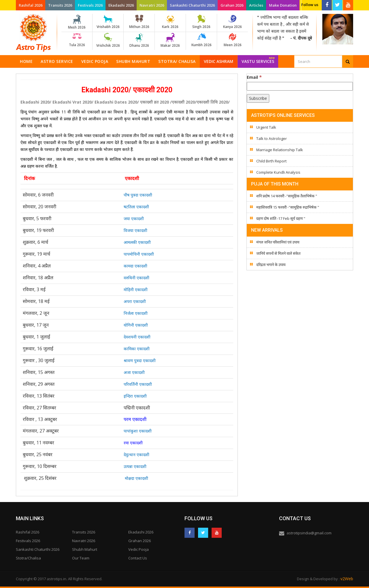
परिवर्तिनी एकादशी (138, 384)
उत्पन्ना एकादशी (135, 466)
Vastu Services (258, 60)
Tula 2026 (77, 40)
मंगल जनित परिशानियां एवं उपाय (278, 242)
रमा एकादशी (133, 443)
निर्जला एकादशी (136, 313)
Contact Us (138, 558)
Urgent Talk (266, 127)
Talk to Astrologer (272, 138)
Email (254, 77)
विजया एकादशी (135, 230)
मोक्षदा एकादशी (137, 478)
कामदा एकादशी (135, 266)
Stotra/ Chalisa (177, 61)
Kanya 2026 (232, 22)
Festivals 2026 (90, 5)
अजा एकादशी (134, 372)
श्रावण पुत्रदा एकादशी (140, 361)
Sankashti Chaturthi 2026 (192, 5)
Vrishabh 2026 (108, 22)
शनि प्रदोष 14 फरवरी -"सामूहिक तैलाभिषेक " (287, 196)
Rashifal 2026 (31, 5)
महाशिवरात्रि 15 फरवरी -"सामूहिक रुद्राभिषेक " (288, 207)
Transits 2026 (60, 5)
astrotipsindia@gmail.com (309, 533)
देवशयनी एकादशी (137, 337)
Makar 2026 (170, 40)
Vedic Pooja (95, 61)
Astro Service (57, 61)
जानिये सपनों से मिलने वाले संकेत (278, 253)
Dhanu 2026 (139, 40)
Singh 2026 (201, 22)
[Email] (300, 86)
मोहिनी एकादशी (136, 290)
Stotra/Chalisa (28, 558)
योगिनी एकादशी (136, 325)
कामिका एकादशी (137, 349)
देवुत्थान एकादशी (137, 455)
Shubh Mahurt (133, 61)
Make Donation (283, 5)
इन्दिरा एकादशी (135, 396)
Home (26, 61)
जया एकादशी (134, 219)
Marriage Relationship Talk (280, 150)
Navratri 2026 (152, 5)
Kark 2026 (170, 22)
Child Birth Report (271, 161)
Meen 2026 (232, 40)
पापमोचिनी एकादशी (139, 254)
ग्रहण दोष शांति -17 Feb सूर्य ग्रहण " (281, 218)
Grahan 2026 (232, 5)
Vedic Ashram (219, 61)
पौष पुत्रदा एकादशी (138, 195)
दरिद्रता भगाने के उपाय (271, 265)
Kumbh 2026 (201, 40)
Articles (256, 5)
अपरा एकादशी (135, 301)
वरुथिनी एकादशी (137, 278)
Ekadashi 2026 (121, 5)
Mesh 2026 (77, 22)
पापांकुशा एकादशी (138, 431)
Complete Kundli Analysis (278, 172)
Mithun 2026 (139, 22)
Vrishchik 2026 (108, 40)
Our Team (81, 558)
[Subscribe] (258, 98)
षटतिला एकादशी (136, 207)
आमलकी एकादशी (137, 242)
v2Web (347, 579)
